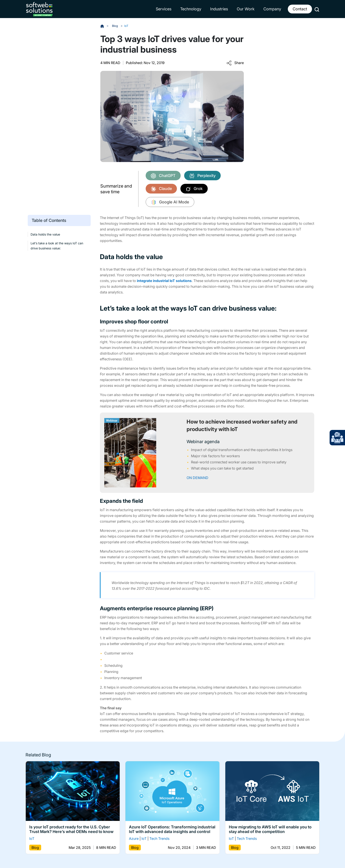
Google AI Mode (170, 202)
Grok (194, 189)
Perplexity (202, 176)
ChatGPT (163, 176)
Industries (219, 9)
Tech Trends (159, 838)
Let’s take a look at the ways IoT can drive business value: (57, 245)
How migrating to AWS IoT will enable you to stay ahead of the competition (270, 829)
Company (272, 9)
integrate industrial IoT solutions (164, 280)
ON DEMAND (197, 477)
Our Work (246, 9)
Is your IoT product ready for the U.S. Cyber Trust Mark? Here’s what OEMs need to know (71, 829)
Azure (134, 838)
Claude (161, 189)
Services (164, 9)
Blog (116, 26)
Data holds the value (45, 234)
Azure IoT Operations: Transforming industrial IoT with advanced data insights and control (172, 829)
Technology (191, 9)
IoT (127, 26)
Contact (300, 9)
